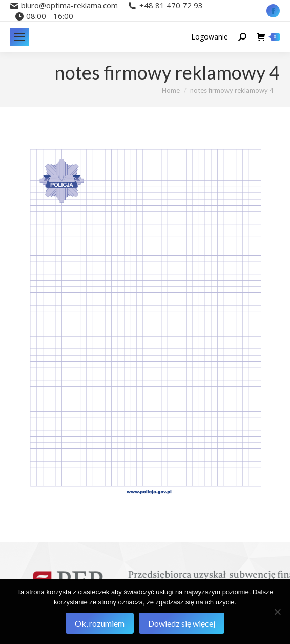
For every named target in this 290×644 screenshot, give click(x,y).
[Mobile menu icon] (19, 37)
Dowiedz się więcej (182, 623)
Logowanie (210, 37)
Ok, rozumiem (100, 623)
